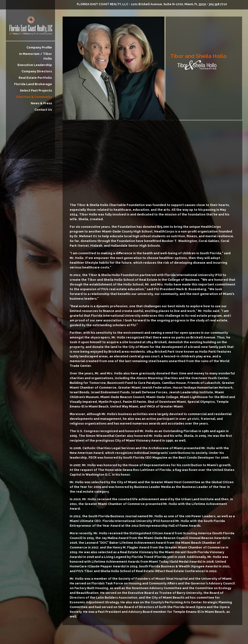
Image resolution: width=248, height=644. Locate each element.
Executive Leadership (35, 65)
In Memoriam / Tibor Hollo (36, 56)
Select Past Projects (36, 90)
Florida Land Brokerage (33, 84)
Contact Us (43, 110)
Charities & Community (34, 97)
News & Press (41, 103)
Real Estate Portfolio (35, 78)
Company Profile (39, 47)
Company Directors (37, 71)
